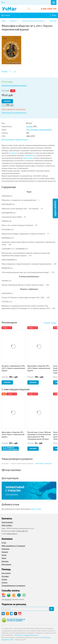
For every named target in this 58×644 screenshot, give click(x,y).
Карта (4, 558)
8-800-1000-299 (49, 9)
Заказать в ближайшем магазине (14, 85)
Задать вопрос (55, 208)
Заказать (7, 101)
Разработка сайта (8, 640)
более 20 (8, 599)
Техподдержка (7, 522)
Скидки (4, 582)
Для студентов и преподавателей (39, 130)
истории (12, 153)
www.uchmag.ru (46, 637)
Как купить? (6, 573)
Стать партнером (12, 494)
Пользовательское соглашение (13, 585)
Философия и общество (44, 463)
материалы (29, 155)
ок (52, 609)
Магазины (6, 549)
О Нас (4, 543)
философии (28, 158)
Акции (4, 555)
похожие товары (50, 323)
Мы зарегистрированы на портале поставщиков (13, 620)
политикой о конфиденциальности (26, 635)
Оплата (4, 579)
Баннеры (5, 561)
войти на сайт (36, 509)
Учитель (29, 126)
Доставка (5, 576)
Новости (5, 552)
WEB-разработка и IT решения (13, 546)
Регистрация (6, 564)
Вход (3, 2)
